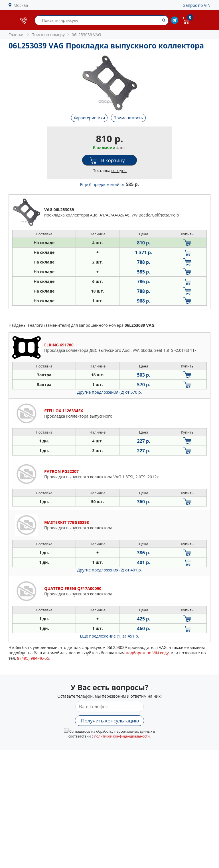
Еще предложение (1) (110, 636)
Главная (17, 35)
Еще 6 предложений (109, 184)
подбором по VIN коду (147, 653)
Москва (21, 5)
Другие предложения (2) (110, 392)
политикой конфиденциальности (122, 736)
